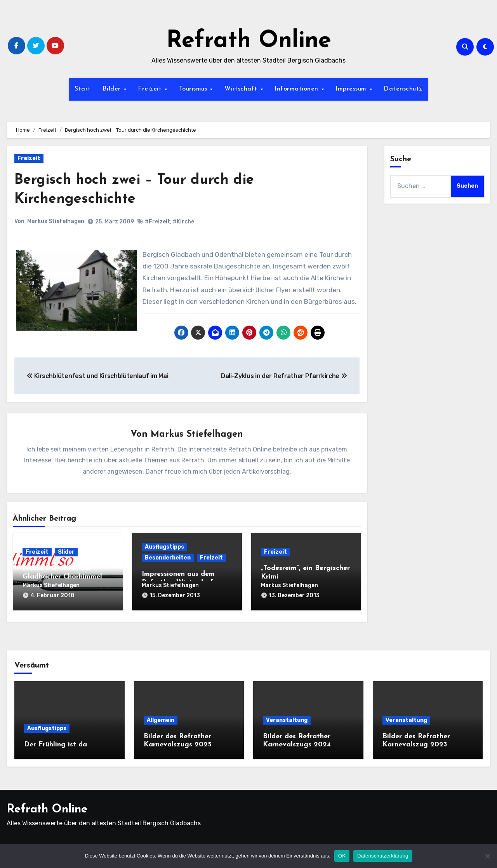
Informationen (297, 89)
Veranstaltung (287, 719)
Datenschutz (403, 89)
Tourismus (194, 89)
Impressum (352, 89)
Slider (66, 552)
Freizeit (151, 89)
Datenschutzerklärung (383, 856)
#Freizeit (157, 222)
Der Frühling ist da (56, 743)
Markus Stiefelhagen (56, 221)
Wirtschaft (242, 89)
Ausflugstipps (164, 547)
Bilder (113, 89)
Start (83, 89)
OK (342, 856)
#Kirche (183, 222)
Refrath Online (249, 41)
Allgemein (161, 719)
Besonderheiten (168, 558)
